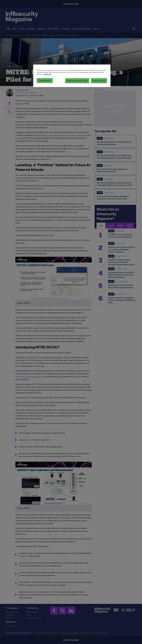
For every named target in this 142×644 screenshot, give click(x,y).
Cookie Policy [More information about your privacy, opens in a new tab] (47, 74)
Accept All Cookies (99, 81)
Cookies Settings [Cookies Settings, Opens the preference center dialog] (45, 81)
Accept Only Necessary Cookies (77, 81)
